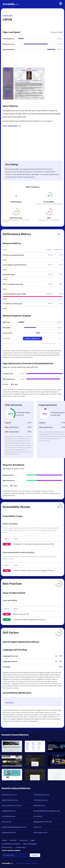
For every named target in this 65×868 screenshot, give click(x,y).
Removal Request (30, 844)
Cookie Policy (21, 847)
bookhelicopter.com (42, 795)
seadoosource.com (9, 795)
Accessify (11, 4)
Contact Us (23, 840)
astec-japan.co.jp (40, 832)
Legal (33, 840)
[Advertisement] (32, 60)
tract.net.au (7, 822)
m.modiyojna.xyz (9, 816)
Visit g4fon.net (12, 126)
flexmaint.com (39, 805)
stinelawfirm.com (9, 832)
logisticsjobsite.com (10, 800)
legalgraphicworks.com (43, 822)
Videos (4, 840)
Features (13, 840)
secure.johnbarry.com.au (12, 805)
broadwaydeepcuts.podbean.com (47, 811)
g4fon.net (8, 16)
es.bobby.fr (38, 816)
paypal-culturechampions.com (14, 827)
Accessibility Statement (11, 844)
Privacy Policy (7, 847)
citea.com (38, 827)
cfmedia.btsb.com (41, 800)
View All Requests (33, 339)
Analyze (35, 855)
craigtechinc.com (9, 811)
